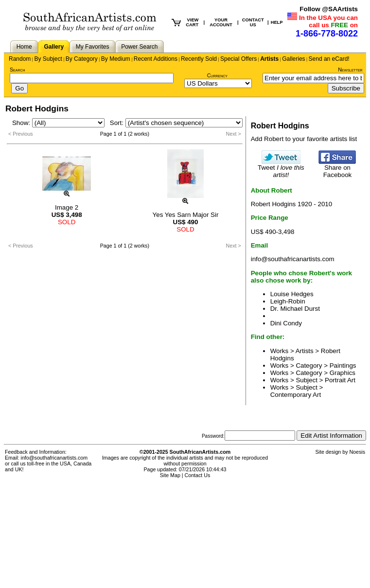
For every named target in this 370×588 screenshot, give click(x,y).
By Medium (116, 59)
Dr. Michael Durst (295, 309)
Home (24, 47)
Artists (269, 59)
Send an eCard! (329, 59)
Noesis (357, 452)
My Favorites (93, 47)
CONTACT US (253, 22)
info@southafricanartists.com (293, 259)
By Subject (48, 59)
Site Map (170, 475)
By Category (82, 59)
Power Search (139, 47)
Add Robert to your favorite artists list (304, 139)
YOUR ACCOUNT (221, 22)
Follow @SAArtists (329, 9)
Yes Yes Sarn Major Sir (186, 215)
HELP (277, 22)
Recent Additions (156, 59)
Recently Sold (199, 59)
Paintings (343, 365)
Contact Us (198, 475)
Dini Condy (286, 323)
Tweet (281, 168)
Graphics (343, 373)
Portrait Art (340, 380)
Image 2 (67, 207)
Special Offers (238, 59)
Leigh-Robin (288, 301)
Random (20, 59)
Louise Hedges (292, 294)
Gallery (54, 47)
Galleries (293, 59)
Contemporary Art (296, 395)
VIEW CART (192, 22)
